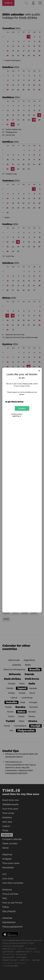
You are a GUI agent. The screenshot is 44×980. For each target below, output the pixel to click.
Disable (22, 408)
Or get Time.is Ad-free (14, 402)
